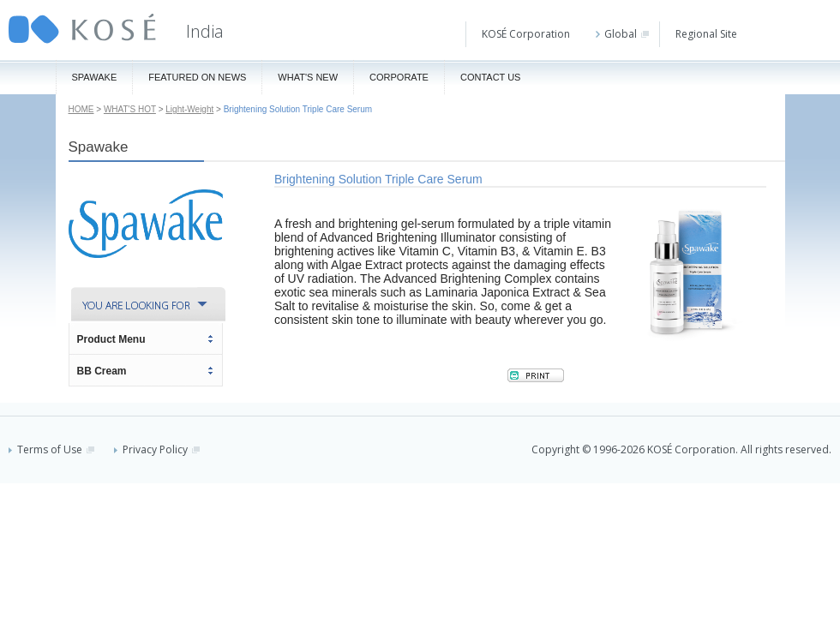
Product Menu (111, 339)
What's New (308, 77)
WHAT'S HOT (130, 109)
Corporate (399, 77)
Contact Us (491, 77)
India (205, 31)
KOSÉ (82, 29)
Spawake (95, 77)
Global (622, 34)
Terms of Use (51, 449)
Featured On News (197, 77)
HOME (81, 109)
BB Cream (102, 371)
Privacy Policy (157, 449)
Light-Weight (189, 109)
